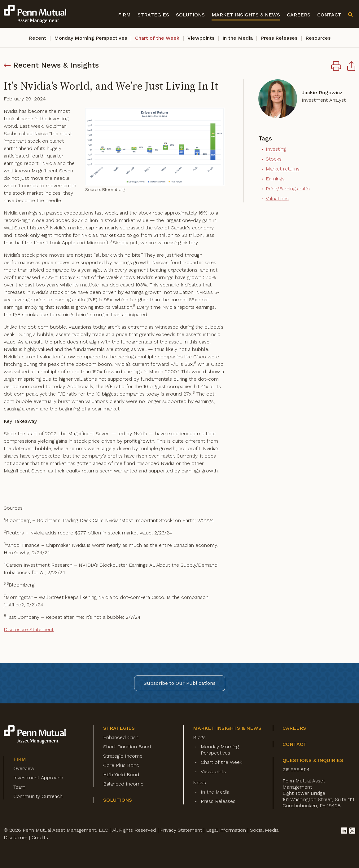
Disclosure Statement (29, 629)
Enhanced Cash (121, 737)
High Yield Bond (121, 775)
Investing (276, 149)
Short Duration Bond (127, 747)
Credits (40, 837)
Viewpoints (201, 38)
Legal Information (226, 830)
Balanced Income (123, 784)
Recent (37, 38)
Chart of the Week (157, 38)
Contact (329, 15)
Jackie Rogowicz (322, 93)
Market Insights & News (246, 15)
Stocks (274, 159)
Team (19, 787)
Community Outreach (38, 796)
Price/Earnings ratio (288, 189)
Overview (24, 768)
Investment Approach (38, 778)
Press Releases (279, 38)
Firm (124, 15)
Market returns (283, 169)
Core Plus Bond (121, 765)
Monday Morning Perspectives (91, 38)
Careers (299, 15)
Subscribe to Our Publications (180, 683)
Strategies (153, 15)
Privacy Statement (181, 830)
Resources (318, 38)
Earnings (275, 179)
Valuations (277, 199)
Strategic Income (123, 756)
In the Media (238, 38)
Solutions (190, 15)
